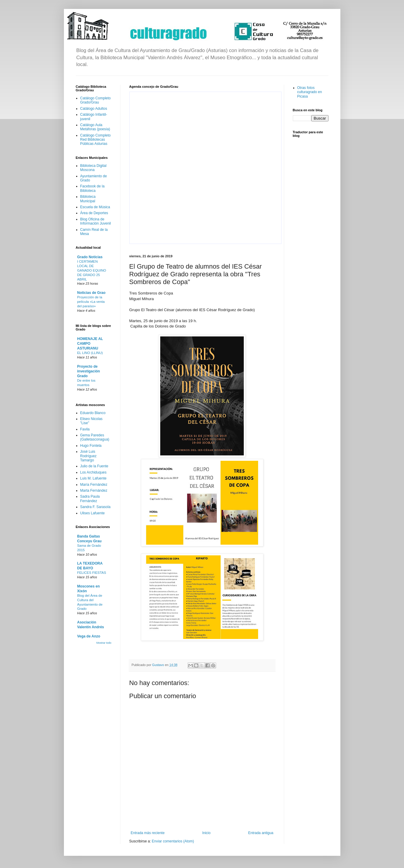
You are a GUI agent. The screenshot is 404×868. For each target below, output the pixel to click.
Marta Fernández (94, 491)
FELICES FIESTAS (92, 573)
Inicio (206, 833)
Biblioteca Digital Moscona (93, 168)
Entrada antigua (261, 833)
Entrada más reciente (148, 833)
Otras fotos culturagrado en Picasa (310, 92)
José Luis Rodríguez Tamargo (88, 456)
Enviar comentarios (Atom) (173, 841)
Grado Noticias (90, 257)
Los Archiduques (93, 472)
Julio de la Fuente (94, 466)
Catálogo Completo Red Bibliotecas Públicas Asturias (96, 140)
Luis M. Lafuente (93, 478)
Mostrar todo (104, 643)
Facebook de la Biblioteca (92, 188)
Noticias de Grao (91, 293)
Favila (85, 429)
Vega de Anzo (89, 636)
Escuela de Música (95, 207)
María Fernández (94, 485)
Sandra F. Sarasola (95, 507)
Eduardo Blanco (93, 413)
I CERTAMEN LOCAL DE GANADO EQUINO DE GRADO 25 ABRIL (92, 270)
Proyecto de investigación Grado (89, 371)
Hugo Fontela (91, 446)
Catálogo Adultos (94, 109)
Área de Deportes (94, 213)
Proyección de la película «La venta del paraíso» (91, 302)
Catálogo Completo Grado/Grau (96, 100)
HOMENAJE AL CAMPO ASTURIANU (90, 344)
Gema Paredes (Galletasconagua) (95, 437)
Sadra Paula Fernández (90, 499)
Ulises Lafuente (93, 513)
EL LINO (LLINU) (90, 353)
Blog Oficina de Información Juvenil (96, 221)
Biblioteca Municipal (88, 199)
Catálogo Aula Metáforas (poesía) (95, 127)
